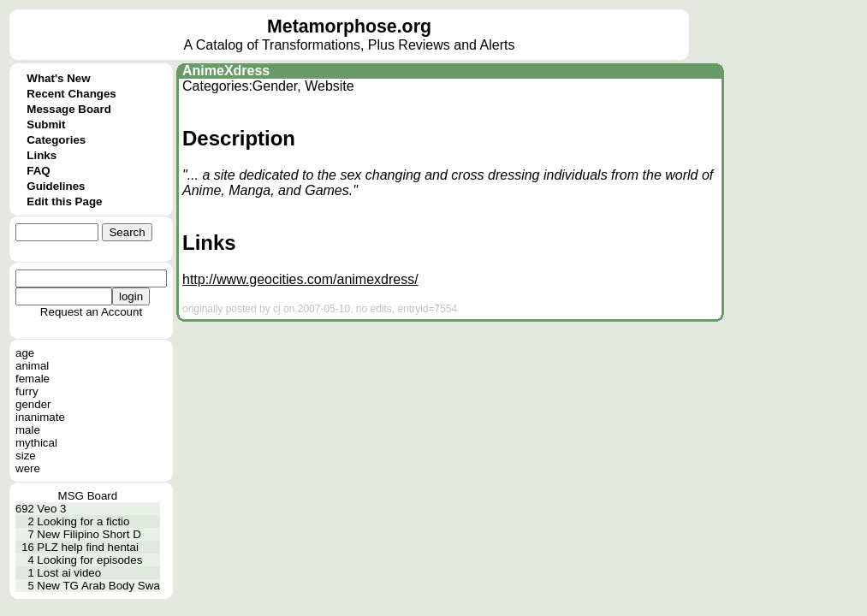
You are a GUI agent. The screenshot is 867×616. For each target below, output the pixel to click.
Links (42, 155)
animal (32, 366)
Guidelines (56, 186)
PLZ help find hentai (88, 547)
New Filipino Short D (89, 534)
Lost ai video (69, 573)
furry (27, 391)
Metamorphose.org (349, 27)
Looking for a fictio (83, 521)
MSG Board (88, 496)
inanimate (40, 417)
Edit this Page (64, 201)
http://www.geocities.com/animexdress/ (300, 279)
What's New (58, 78)
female (33, 379)
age (25, 353)
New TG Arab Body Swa (98, 586)
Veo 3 (51, 509)
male (28, 430)
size (26, 456)
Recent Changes (71, 94)
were (28, 468)
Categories (56, 140)
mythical (36, 443)
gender (33, 404)
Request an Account (91, 312)
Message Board (69, 109)
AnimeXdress (226, 71)
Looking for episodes (89, 560)
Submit (46, 124)
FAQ (38, 171)
